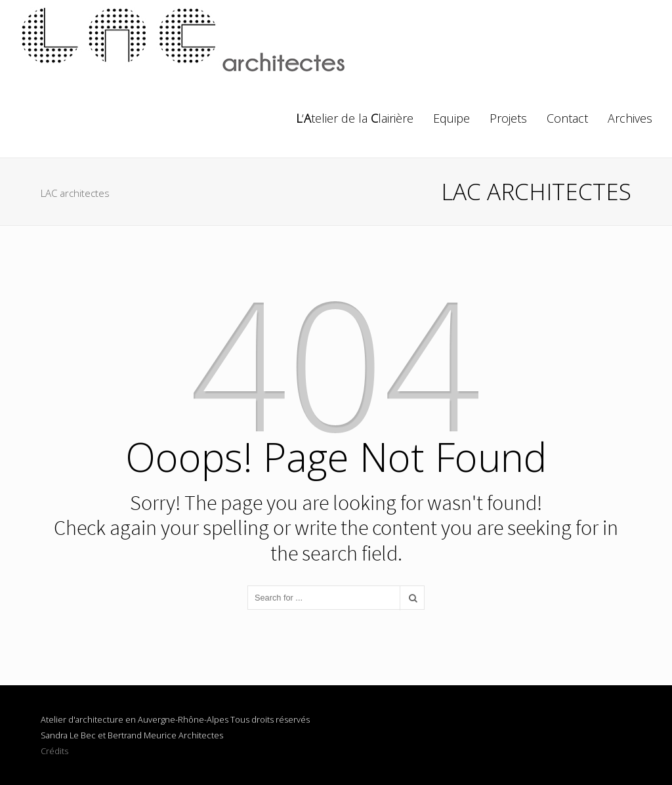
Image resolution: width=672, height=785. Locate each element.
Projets (508, 118)
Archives (630, 118)
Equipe (451, 118)
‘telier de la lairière (355, 118)
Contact (567, 118)
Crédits (54, 751)
